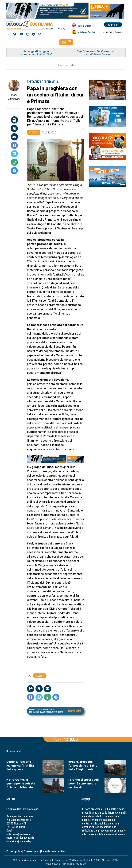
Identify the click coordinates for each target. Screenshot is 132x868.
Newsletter (113, 32)
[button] (66, 42)
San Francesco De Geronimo (96, 51)
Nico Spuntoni (14, 97)
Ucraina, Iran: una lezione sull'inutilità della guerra (20, 765)
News (84, 26)
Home (60, 65)
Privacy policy (14, 851)
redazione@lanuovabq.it (20, 834)
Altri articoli (66, 739)
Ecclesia (73, 65)
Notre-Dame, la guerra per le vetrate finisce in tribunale (21, 783)
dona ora (113, 24)
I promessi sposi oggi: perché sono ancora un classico (84, 783)
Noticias (86, 32)
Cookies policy (31, 851)
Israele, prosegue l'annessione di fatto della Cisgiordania (83, 765)
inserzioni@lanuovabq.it (20, 841)
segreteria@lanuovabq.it (20, 838)
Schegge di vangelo (36, 51)
